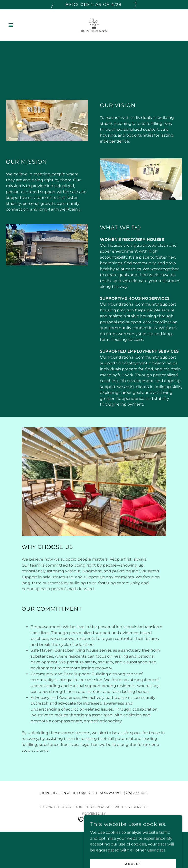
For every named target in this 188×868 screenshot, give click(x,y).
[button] (19, 25)
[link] (94, 25)
